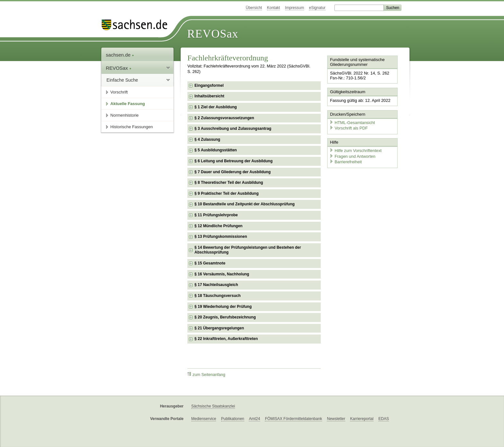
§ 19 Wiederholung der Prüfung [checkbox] (223, 307)
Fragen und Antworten (352, 156)
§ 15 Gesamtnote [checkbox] (210, 263)
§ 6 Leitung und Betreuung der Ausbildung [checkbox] (234, 161)
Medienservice (204, 419)
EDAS (384, 419)
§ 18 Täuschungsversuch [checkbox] (217, 296)
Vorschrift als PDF (348, 128)
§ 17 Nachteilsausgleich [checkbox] (216, 285)
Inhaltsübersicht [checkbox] (209, 96)
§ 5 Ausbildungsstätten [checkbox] (216, 150)
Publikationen (233, 419)
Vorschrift (119, 92)
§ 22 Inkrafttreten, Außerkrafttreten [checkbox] (226, 339)
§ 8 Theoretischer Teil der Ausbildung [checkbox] (229, 183)
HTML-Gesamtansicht (352, 122)
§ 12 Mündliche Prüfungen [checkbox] (218, 226)
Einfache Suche (122, 80)
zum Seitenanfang (206, 375)
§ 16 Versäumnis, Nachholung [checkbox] (222, 274)
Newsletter (336, 419)
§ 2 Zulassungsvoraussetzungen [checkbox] (224, 118)
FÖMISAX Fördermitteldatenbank (293, 419)
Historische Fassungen (131, 127)
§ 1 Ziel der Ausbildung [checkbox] (216, 107)
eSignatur (317, 8)
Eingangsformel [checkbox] (209, 85)
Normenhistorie (124, 115)
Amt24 (254, 419)
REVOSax (213, 34)
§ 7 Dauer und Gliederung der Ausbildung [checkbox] (233, 172)
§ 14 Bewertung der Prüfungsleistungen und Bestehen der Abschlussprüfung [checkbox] (248, 250)
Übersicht (254, 8)
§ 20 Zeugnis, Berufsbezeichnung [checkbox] (225, 317)
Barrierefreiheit (346, 161)
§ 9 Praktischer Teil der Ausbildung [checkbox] (226, 193)
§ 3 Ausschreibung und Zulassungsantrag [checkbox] (233, 129)
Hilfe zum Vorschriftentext (355, 150)
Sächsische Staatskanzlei (213, 406)
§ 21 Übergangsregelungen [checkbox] (219, 328)
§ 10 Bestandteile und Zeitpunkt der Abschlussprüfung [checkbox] (245, 204)
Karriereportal (362, 419)
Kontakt (274, 8)
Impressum (295, 8)
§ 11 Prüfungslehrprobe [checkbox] (216, 215)
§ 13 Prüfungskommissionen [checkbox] (221, 237)
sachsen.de (120, 55)
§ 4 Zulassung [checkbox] (207, 139)
